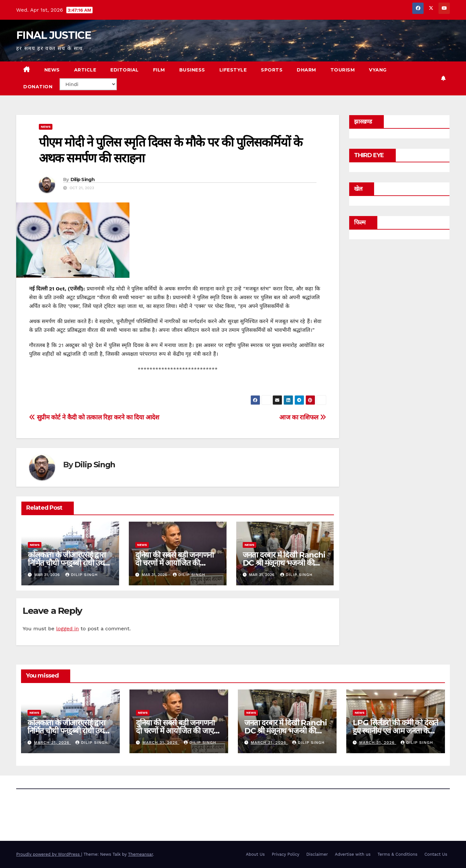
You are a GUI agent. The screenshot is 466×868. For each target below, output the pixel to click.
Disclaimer (317, 854)
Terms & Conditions (398, 854)
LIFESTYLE (233, 70)
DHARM (306, 70)
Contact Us (436, 854)
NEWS (52, 70)
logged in (67, 629)
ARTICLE (85, 70)
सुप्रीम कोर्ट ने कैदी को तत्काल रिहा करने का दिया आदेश (94, 417)
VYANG (378, 70)
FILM (159, 70)
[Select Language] (88, 84)
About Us (255, 854)
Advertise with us (353, 854)
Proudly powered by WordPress (49, 854)
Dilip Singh (83, 179)
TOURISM (343, 70)
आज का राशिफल (303, 417)
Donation (38, 87)
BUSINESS (192, 70)
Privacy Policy (286, 854)
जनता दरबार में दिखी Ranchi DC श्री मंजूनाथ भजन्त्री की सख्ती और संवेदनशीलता (284, 563)
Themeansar (141, 854)
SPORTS (272, 70)
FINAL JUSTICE (54, 35)
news (46, 127)
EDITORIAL (125, 70)
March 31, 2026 (52, 743)
